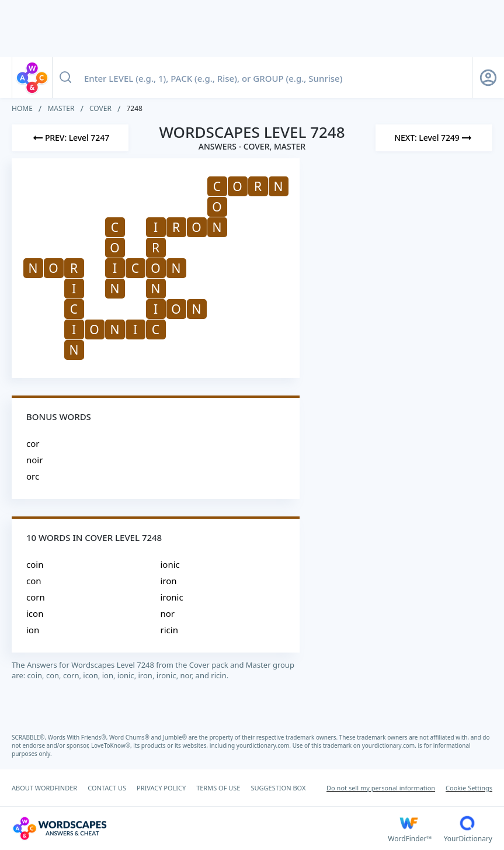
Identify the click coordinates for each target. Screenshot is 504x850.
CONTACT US (107, 788)
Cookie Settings (469, 788)
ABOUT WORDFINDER (44, 788)
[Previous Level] (70, 138)
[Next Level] (434, 138)
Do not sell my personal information (381, 788)
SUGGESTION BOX (278, 788)
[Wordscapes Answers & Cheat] (200, 828)
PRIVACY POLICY (161, 788)
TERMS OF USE (218, 788)
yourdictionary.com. (265, 745)
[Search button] (65, 78)
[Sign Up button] (488, 78)
